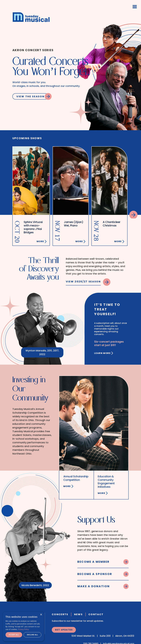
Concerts (60, 614)
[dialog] (23, 626)
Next (133, 215)
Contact (96, 614)
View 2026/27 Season (83, 281)
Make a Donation (94, 586)
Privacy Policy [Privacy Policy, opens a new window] (23, 629)
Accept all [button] (14, 635)
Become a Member (93, 562)
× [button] (41, 615)
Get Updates (64, 630)
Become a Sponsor (95, 574)
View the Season (30, 96)
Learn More (102, 353)
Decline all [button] (32, 635)
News (78, 614)
